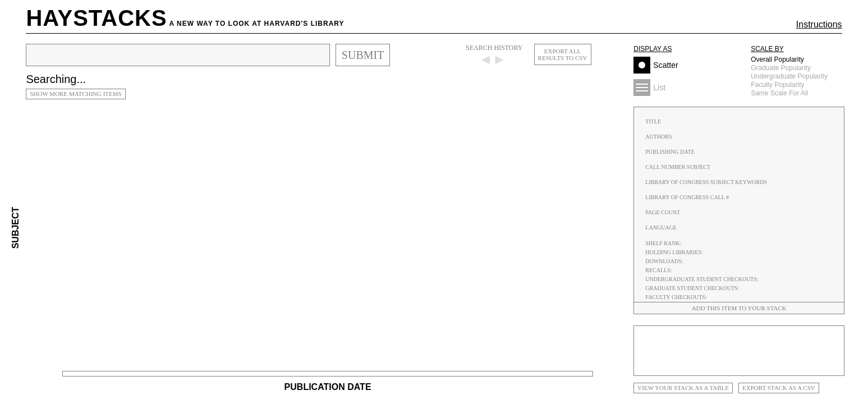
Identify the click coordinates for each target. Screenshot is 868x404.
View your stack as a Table (683, 388)
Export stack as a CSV (779, 388)
